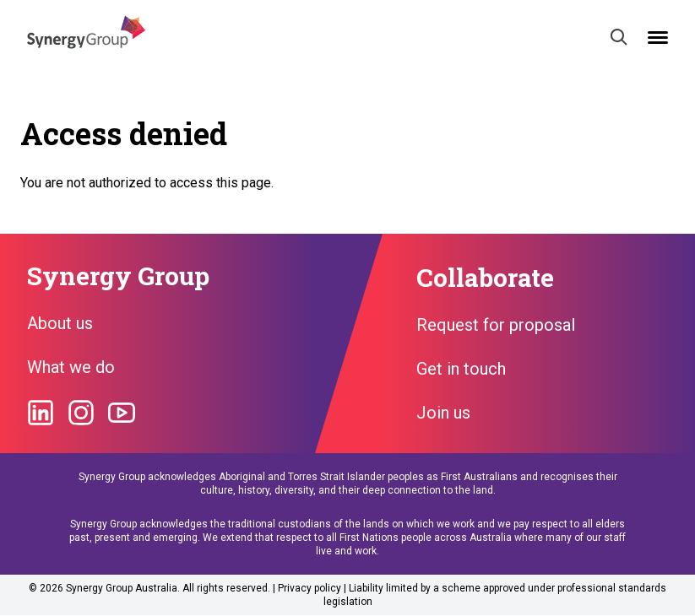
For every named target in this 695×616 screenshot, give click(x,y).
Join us (443, 413)
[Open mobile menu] (658, 38)
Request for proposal (496, 325)
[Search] (619, 37)
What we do (71, 367)
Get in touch (461, 369)
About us (60, 323)
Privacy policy (309, 588)
